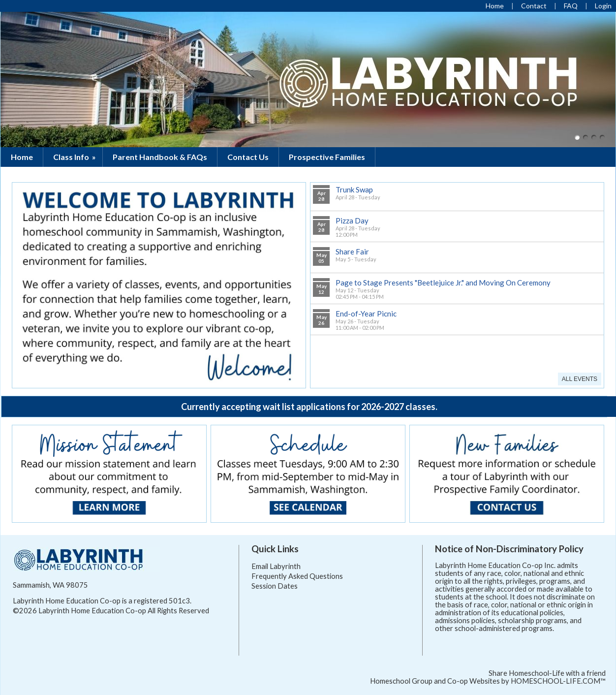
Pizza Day (352, 221)
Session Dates (275, 586)
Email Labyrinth (276, 566)
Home (22, 157)
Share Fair (352, 252)
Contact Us (248, 157)
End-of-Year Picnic (366, 314)
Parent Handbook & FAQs (160, 157)
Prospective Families (327, 157)
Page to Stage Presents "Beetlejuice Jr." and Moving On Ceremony (443, 283)
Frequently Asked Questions (297, 576)
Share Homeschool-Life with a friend (547, 673)
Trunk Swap (354, 190)
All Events (580, 379)
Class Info (75, 157)
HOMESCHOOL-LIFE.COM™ (558, 681)
